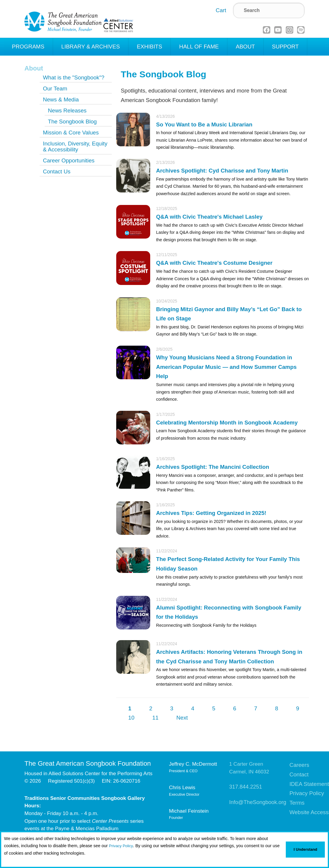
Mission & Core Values (71, 133)
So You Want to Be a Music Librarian (204, 124)
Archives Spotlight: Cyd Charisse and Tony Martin (222, 171)
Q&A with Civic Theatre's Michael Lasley (209, 217)
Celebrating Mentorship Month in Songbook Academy (227, 423)
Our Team (55, 88)
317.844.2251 (246, 787)
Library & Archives (91, 47)
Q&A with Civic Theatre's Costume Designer (214, 263)
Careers (299, 765)
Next (182, 718)
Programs (28, 47)
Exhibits (149, 47)
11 (155, 718)
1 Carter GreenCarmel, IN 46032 (249, 768)
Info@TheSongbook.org (258, 802)
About (245, 47)
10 (131, 718)
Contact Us (57, 171)
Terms (297, 803)
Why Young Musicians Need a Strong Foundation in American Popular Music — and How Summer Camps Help (226, 367)
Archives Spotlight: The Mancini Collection (213, 467)
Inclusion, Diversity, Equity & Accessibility (75, 147)
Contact (299, 774)
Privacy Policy (121, 846)
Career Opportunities (69, 160)
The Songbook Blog (72, 122)
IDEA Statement (309, 784)
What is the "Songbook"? (74, 77)
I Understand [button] (305, 849)
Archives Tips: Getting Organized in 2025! (211, 513)
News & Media (61, 100)
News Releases (67, 111)
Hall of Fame (199, 47)
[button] (5, 861)
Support (285, 47)
